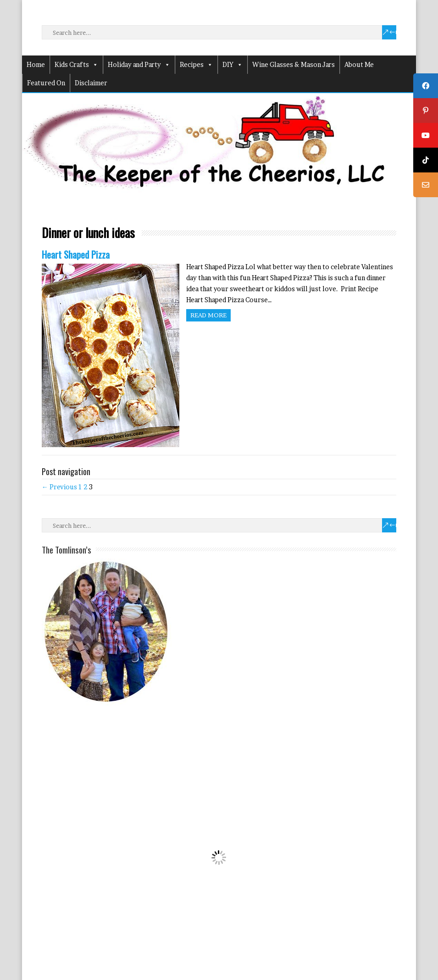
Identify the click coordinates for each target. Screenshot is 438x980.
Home (36, 64)
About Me (359, 64)
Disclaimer (91, 83)
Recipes (196, 65)
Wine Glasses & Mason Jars (294, 64)
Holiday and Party (139, 65)
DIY (233, 65)
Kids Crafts (76, 65)
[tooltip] (426, 86)
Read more (208, 315)
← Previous (59, 487)
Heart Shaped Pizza (76, 254)
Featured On (46, 83)
